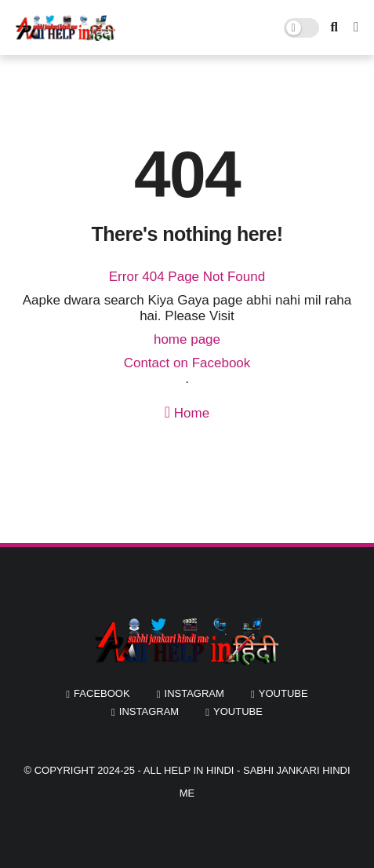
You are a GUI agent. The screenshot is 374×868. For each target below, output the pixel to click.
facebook (102, 693)
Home (187, 412)
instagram (194, 693)
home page (187, 339)
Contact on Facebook (187, 363)
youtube (283, 693)
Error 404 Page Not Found (187, 277)
